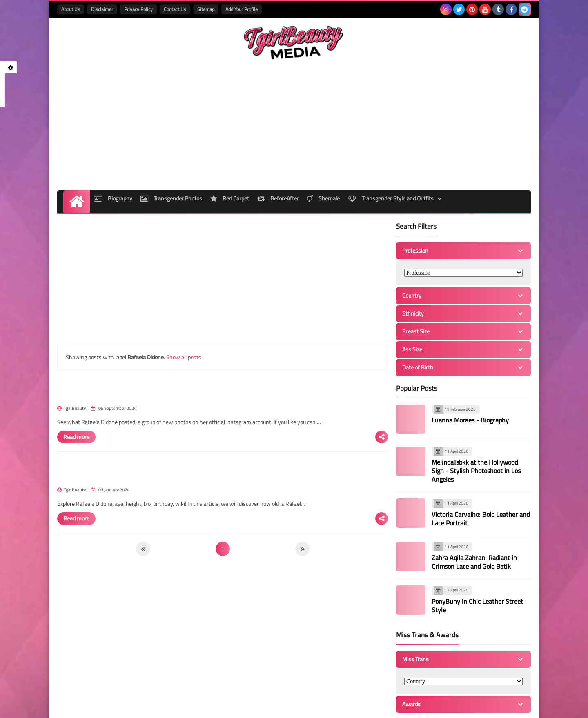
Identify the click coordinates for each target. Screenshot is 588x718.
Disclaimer (102, 9)
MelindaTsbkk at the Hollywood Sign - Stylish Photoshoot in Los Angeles (476, 429)
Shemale (336, 159)
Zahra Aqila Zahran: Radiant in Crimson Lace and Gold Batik (474, 520)
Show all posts (184, 315)
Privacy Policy (138, 9)
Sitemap (206, 9)
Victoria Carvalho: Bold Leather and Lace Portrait (481, 477)
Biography (109, 159)
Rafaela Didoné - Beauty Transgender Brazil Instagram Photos (272, 340)
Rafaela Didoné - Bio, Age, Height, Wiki (240, 431)
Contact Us (175, 9)
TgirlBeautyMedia (158, 707)
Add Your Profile (242, 9)
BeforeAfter (286, 159)
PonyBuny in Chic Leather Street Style (477, 564)
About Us (71, 9)
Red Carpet (234, 159)
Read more (205, 387)
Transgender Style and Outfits (407, 159)
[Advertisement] (382, 83)
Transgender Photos (171, 159)
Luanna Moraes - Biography (470, 378)
